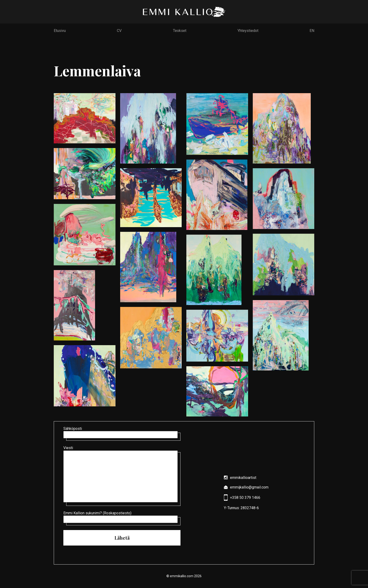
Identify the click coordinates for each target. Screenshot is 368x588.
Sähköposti (122, 432)
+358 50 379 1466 (242, 498)
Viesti (122, 475)
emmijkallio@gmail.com (246, 487)
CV (119, 31)
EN (312, 31)
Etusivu (60, 31)
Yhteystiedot (248, 31)
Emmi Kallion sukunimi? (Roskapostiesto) (122, 517)
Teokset (180, 31)
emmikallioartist (240, 478)
